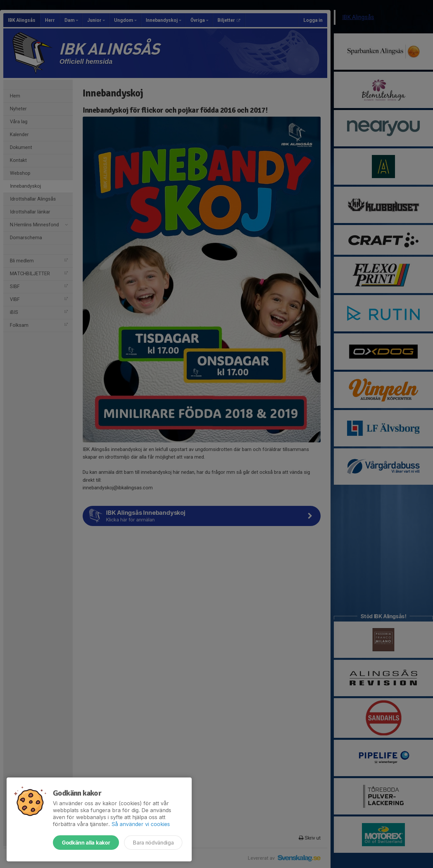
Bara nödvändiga (153, 843)
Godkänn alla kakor (86, 843)
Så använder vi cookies (141, 824)
